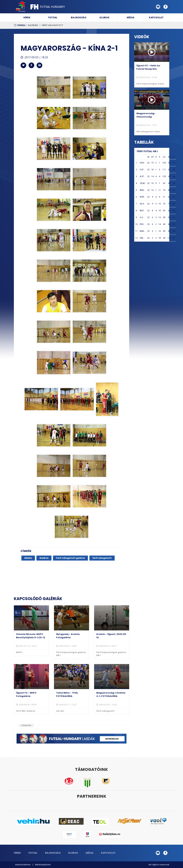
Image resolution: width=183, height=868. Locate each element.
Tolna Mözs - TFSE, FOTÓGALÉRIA (67, 694)
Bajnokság (79, 17)
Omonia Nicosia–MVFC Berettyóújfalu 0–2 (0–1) (30, 636)
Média (131, 17)
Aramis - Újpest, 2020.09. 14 (111, 636)
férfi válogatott (52, 25)
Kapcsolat (156, 17)
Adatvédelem (23, 865)
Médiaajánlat (43, 865)
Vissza (21, 25)
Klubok (105, 17)
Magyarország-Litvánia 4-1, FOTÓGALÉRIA (111, 694)
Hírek (27, 17)
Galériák (33, 25)
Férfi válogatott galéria (70, 558)
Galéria (44, 558)
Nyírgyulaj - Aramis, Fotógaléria (68, 636)
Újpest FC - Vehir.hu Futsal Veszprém (148, 67)
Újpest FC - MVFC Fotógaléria (26, 694)
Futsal (53, 17)
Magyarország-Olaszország (146, 115)
